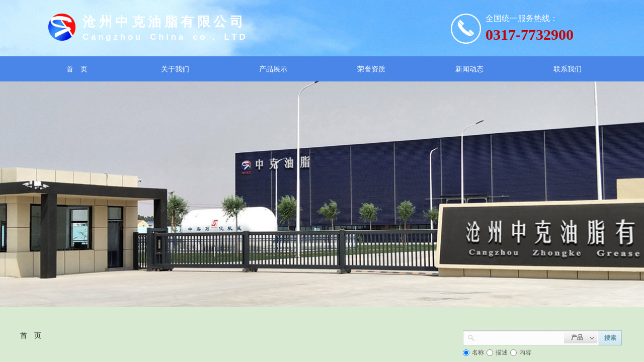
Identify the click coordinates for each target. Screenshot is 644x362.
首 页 (31, 335)
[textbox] (519, 337)
